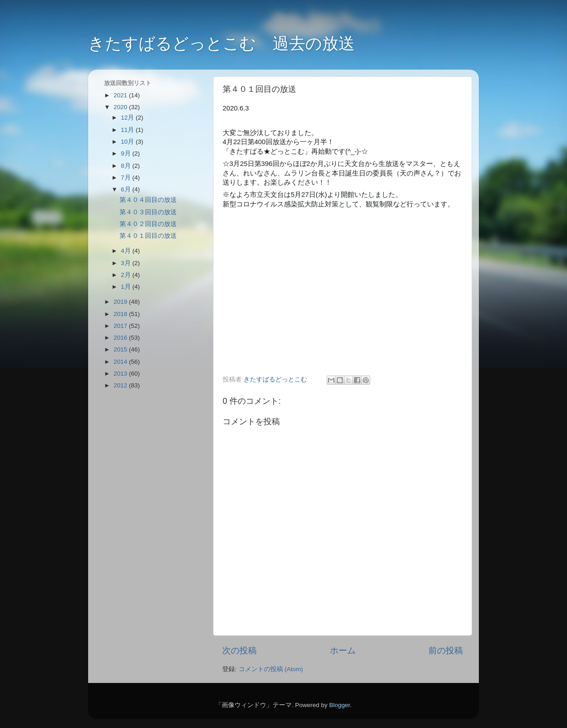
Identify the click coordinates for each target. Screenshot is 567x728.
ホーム (343, 650)
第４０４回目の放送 (148, 200)
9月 (127, 153)
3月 (127, 263)
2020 (121, 107)
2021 (121, 95)
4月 (127, 251)
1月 (127, 287)
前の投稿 (446, 650)
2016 (121, 338)
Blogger (339, 705)
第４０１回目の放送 (148, 236)
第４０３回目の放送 (148, 212)
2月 (127, 275)
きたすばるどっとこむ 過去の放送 (221, 43)
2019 (121, 302)
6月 (127, 189)
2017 (121, 326)
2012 (121, 385)
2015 (121, 349)
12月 (128, 118)
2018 (121, 314)
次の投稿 (239, 650)
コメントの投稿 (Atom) (271, 669)
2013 (121, 374)
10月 (128, 142)
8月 (127, 166)
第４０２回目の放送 (148, 224)
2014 (121, 362)
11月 (128, 130)
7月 (127, 178)
